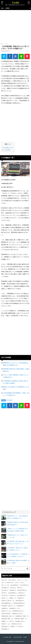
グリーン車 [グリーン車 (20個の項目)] (20, 583)
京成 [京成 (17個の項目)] (21, 588)
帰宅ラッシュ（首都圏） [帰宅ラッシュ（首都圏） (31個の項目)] (9, 598)
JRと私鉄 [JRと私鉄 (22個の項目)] (13, 580)
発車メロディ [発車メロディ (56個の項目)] (7, 611)
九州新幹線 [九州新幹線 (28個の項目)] (25, 585)
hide (9, 144)
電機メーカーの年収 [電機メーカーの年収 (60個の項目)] (17, 627)
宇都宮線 (10, 400)
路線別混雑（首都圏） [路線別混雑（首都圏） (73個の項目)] (23, 616)
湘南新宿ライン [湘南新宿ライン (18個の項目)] (15, 608)
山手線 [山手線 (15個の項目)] (13, 596)
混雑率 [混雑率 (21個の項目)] (5, 608)
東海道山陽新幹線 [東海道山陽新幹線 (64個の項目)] (20, 603)
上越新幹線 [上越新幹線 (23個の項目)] (15, 585)
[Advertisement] (15, 26)
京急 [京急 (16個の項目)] (14, 588)
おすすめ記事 (6, 150)
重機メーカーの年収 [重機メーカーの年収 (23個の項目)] (8, 621)
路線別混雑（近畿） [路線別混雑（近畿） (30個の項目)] (8, 616)
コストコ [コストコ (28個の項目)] (6, 585)
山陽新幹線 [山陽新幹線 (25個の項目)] (22, 596)
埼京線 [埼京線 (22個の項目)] (22, 593)
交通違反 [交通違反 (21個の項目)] (6, 588)
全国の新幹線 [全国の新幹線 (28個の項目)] (23, 590)
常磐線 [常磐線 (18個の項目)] (21, 598)
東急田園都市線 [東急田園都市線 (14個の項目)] (7, 603)
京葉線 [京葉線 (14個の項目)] (13, 590)
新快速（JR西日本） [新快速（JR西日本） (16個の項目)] (8, 601)
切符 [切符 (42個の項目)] (5, 593)
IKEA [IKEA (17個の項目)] (5, 580)
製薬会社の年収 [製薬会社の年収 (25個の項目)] (18, 614)
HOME (2, 8)
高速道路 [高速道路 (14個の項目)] (6, 629)
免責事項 (8, 8)
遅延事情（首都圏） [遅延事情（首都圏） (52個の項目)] (21, 619)
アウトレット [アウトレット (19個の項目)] (23, 580)
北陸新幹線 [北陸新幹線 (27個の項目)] (13, 593)
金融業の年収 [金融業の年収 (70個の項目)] (21, 621)
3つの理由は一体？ (8, 148)
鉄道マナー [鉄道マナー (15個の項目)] (6, 624)
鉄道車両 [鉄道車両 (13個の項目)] (6, 627)
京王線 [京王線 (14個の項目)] (5, 590)
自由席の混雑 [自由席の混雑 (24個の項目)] (7, 614)
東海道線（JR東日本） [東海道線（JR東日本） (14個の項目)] (9, 606)
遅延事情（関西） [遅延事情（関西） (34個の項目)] (8, 619)
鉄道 (4, 400)
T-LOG (16, 3)
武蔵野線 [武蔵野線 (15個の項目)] (21, 606)
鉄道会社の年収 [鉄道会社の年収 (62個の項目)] (17, 624)
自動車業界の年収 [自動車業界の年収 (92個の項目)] (19, 611)
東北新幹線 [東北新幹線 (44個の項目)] (20, 601)
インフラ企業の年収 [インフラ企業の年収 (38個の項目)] (8, 583)
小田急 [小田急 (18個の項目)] (5, 596)
